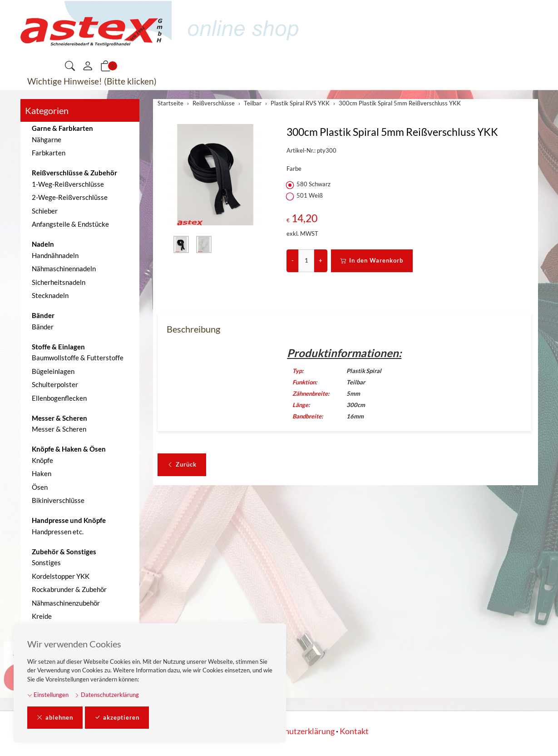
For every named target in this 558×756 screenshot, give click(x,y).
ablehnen (55, 718)
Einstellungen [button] (48, 695)
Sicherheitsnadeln (59, 282)
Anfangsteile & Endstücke (70, 224)
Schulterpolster (55, 384)
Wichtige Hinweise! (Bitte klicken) (92, 81)
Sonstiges (46, 562)
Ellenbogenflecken (59, 398)
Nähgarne (47, 139)
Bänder (43, 327)
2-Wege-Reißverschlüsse (70, 197)
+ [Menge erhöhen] (321, 260)
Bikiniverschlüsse (58, 500)
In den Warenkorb (372, 261)
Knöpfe (42, 460)
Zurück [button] (182, 465)
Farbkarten (49, 153)
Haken (42, 473)
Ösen (40, 487)
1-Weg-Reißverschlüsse (68, 184)
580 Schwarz (309, 184)
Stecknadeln (50, 295)
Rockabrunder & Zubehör (69, 589)
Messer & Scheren (59, 429)
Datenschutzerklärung (107, 695)
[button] (70, 67)
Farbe (294, 169)
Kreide (42, 616)
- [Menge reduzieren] (293, 260)
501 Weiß (305, 196)
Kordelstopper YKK (61, 576)
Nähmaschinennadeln (64, 269)
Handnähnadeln (55, 255)
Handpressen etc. (58, 532)
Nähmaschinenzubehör (66, 603)
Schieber (45, 211)
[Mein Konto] (88, 66)
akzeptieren (117, 718)
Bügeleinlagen (53, 371)
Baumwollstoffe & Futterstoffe (78, 358)
